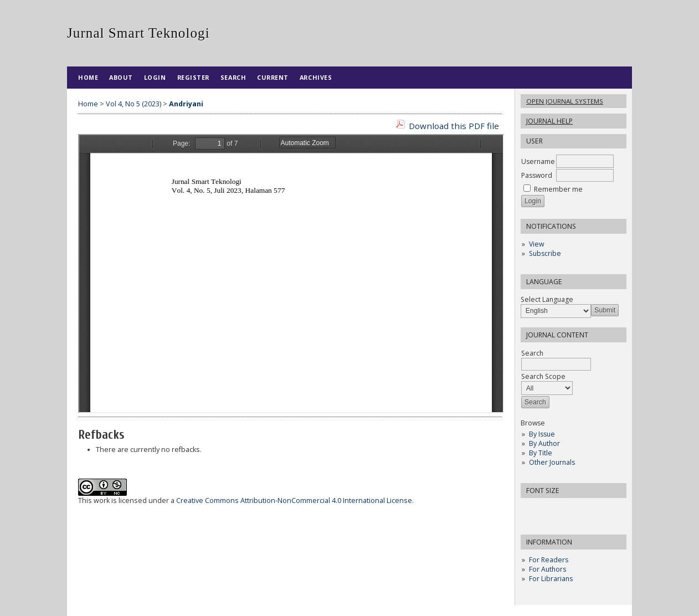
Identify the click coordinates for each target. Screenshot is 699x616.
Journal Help (549, 121)
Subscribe (545, 253)
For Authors (548, 569)
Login (155, 77)
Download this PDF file (454, 126)
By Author (544, 443)
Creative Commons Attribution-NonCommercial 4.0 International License (294, 500)
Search (233, 77)
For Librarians (551, 579)
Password (537, 175)
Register (193, 77)
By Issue (542, 434)
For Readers (549, 560)
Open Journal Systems (565, 101)
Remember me (558, 189)
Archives (316, 77)
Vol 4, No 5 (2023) (133, 104)
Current (273, 77)
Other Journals (552, 462)
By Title (541, 453)
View (536, 244)
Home (88, 77)
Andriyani (186, 104)
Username (538, 161)
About (121, 77)
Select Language (547, 299)
